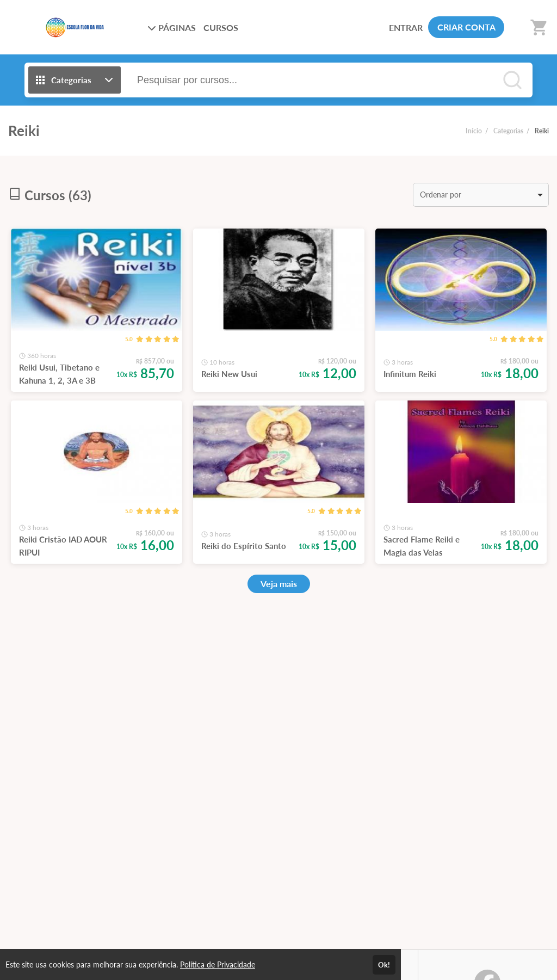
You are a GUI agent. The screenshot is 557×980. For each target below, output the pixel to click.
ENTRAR (406, 27)
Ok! (384, 965)
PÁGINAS (172, 27)
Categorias (508, 131)
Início (474, 131)
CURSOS (221, 27)
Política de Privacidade (218, 964)
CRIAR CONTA (466, 27)
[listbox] (481, 195)
